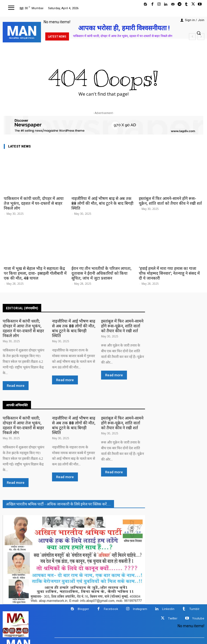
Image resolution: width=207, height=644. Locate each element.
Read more (16, 369)
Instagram (140, 583)
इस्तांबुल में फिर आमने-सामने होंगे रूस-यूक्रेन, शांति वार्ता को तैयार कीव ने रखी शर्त (170, 200)
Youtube (198, 593)
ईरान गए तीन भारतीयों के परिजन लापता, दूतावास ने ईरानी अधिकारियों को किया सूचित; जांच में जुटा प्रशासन (103, 266)
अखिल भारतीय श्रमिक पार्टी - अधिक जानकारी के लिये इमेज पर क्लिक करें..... (58, 478)
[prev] (192, 37)
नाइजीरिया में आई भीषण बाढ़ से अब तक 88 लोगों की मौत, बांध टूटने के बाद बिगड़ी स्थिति (102, 200)
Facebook (111, 583)
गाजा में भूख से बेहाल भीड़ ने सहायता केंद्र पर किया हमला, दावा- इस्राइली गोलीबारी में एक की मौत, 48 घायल (35, 266)
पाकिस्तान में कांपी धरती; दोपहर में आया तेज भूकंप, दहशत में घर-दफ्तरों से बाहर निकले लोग (123, 36)
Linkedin (168, 583)
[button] (199, 33)
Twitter (173, 593)
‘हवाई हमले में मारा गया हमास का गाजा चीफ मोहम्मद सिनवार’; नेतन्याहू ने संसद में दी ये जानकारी (171, 264)
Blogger (83, 583)
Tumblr (194, 583)
